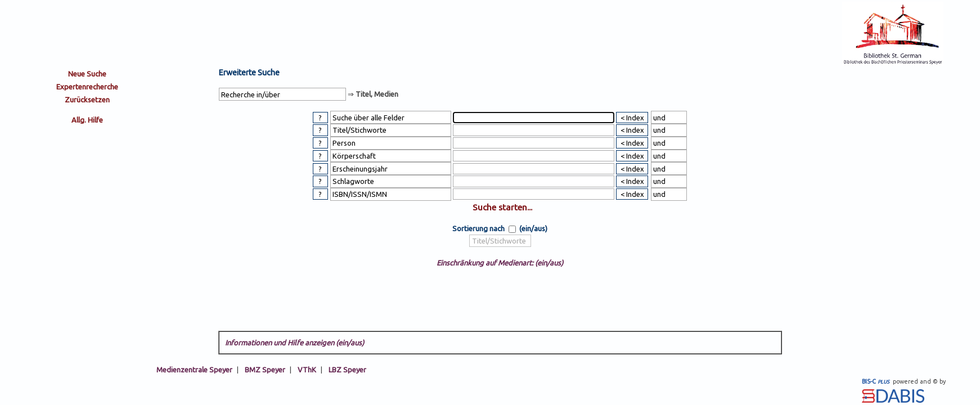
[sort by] (500, 241)
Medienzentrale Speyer (194, 370)
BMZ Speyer (265, 370)
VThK (307, 370)
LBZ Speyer (347, 370)
